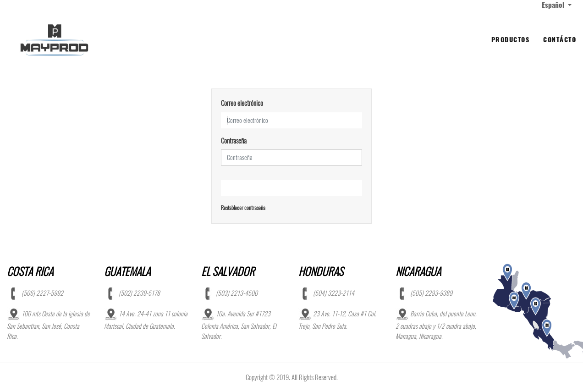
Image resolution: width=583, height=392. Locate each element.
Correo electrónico (242, 103)
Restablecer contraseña (243, 208)
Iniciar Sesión (292, 188)
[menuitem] (510, 40)
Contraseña (234, 141)
